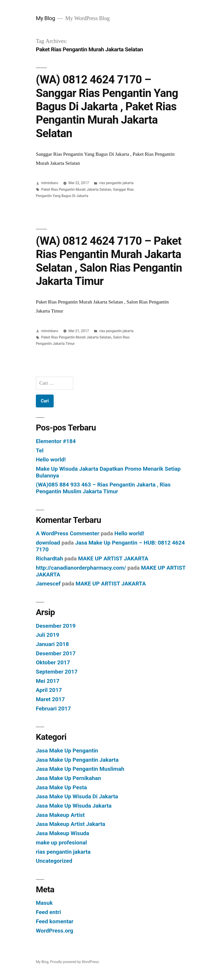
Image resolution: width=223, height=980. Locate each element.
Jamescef (48, 584)
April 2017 (49, 690)
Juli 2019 (48, 635)
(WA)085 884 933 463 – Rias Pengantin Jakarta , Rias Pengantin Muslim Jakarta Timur (103, 488)
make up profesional (61, 843)
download (48, 543)
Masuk (44, 903)
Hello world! (51, 459)
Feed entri (48, 912)
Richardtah (49, 558)
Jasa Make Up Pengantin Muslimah (80, 769)
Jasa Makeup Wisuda (62, 833)
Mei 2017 (48, 681)
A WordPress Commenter (68, 533)
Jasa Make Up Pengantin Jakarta (77, 760)
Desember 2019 (56, 626)
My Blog (45, 18)
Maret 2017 (50, 699)
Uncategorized (54, 861)
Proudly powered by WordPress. (75, 962)
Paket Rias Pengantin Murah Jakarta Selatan (76, 189)
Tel (40, 450)
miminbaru (50, 183)
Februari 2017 (53, 709)
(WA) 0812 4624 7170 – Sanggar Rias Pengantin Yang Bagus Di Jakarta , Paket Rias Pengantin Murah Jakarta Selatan (107, 106)
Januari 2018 (52, 644)
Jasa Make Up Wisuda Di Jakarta (77, 796)
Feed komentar (55, 921)
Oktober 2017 (53, 662)
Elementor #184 (56, 441)
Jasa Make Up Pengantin (67, 751)
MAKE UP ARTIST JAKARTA (113, 558)
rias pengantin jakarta (116, 183)
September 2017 (57, 672)
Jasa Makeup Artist (60, 815)
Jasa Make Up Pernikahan (68, 778)
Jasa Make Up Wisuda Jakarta (74, 806)
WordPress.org (55, 931)
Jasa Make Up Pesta (61, 787)
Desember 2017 (56, 653)
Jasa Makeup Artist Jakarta (71, 824)
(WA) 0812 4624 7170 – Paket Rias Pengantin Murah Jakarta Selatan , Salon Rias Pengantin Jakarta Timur (109, 261)
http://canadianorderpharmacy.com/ (81, 568)
